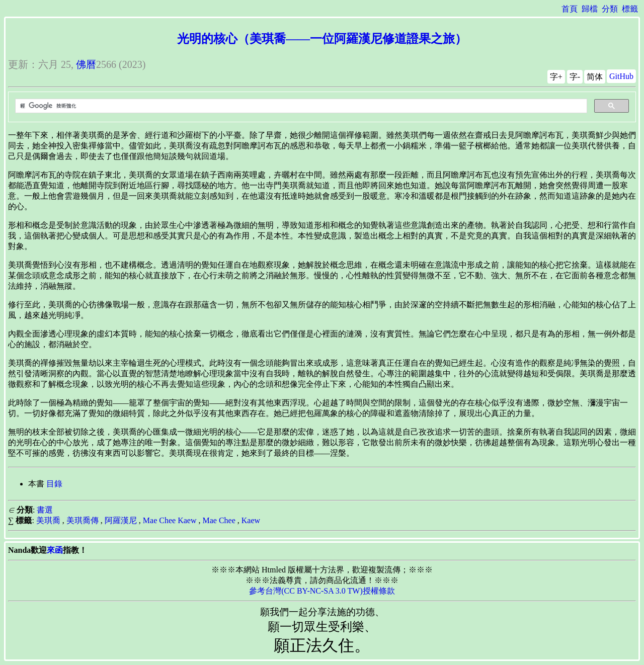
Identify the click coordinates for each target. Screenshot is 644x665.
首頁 (570, 9)
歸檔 (590, 9)
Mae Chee (219, 520)
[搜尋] (300, 106)
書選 (45, 510)
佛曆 (86, 64)
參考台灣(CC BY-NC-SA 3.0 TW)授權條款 (322, 591)
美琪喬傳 (83, 520)
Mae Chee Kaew (170, 520)
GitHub (621, 76)
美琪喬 (48, 520)
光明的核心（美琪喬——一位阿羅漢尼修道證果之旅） (322, 39)
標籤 (630, 9)
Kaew (251, 520)
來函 (55, 550)
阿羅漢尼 (121, 520)
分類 (610, 9)
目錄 (54, 484)
